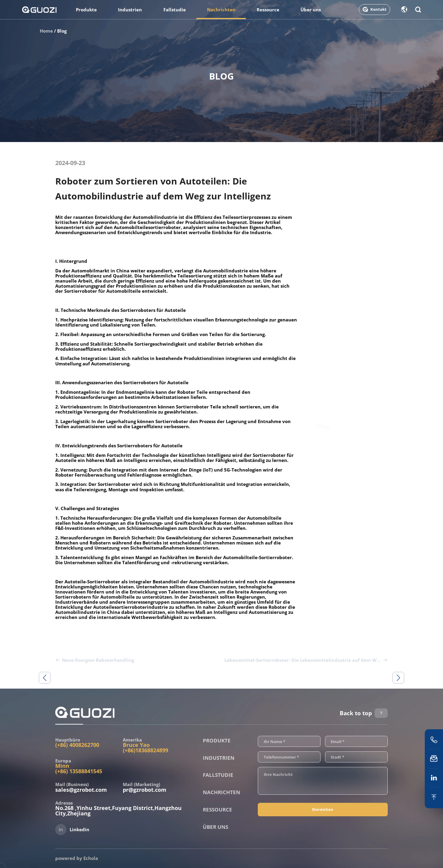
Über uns (311, 10)
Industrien (130, 10)
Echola (91, 858)
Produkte (86, 10)
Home (46, 31)
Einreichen (323, 809)
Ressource (268, 10)
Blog (62, 31)
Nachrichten (221, 10)
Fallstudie (175, 10)
